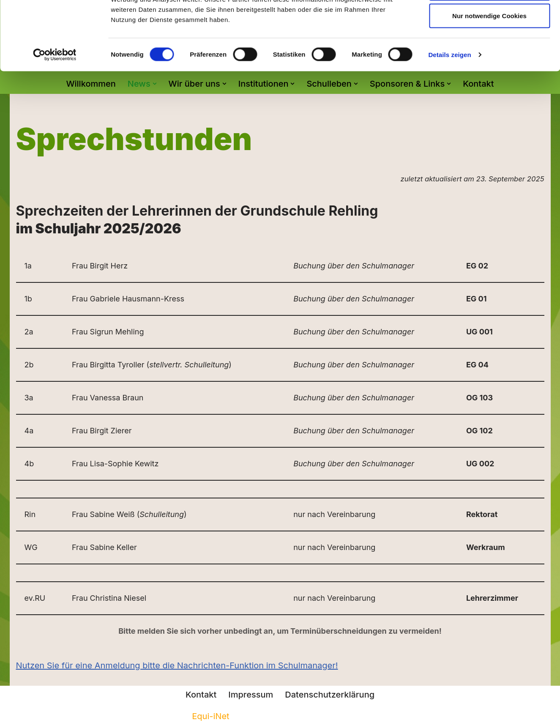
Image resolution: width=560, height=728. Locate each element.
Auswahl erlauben (489, 50)
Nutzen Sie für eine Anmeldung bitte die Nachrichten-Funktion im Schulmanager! (177, 665)
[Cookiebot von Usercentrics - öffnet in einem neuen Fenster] (55, 117)
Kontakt (201, 695)
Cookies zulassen (489, 22)
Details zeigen (449, 116)
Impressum (251, 695)
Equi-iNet (210, 716)
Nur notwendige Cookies (489, 78)
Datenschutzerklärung (330, 695)
